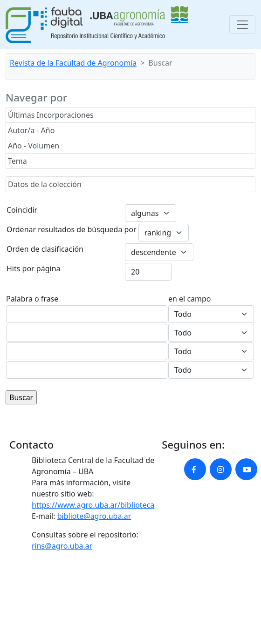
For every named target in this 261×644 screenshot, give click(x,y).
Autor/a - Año (31, 130)
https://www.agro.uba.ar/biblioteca (93, 505)
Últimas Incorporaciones (51, 115)
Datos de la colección (45, 184)
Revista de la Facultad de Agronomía (73, 63)
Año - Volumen (34, 146)
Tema (17, 161)
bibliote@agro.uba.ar (94, 516)
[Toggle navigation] (242, 25)
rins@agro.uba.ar (62, 546)
